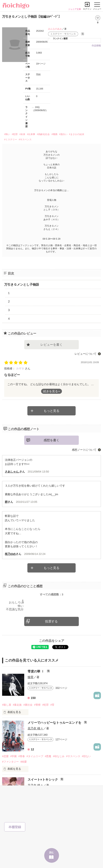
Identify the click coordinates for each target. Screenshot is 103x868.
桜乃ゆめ (10, 554)
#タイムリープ (35, 756)
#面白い (63, 134)
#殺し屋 (7, 705)
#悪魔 (48, 756)
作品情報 (96, 46)
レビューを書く (51, 345)
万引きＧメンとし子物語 (22, 284)
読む (52, 852)
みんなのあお (55, 29)
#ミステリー (11, 139)
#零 (52, 705)
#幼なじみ (59, 756)
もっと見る (51, 411)
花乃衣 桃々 (35, 728)
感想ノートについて (84, 450)
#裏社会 (28, 705)
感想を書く (51, 440)
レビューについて (86, 354)
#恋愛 (5, 756)
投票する (51, 621)
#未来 (22, 134)
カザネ (21, 368)
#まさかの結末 (77, 134)
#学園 (14, 756)
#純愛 (24, 762)
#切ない (86, 756)
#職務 (54, 134)
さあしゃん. (12, 472)
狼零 (31, 677)
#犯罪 (15, 134)
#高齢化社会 (43, 134)
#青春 (22, 756)
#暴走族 (17, 705)
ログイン (87, 9)
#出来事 (31, 134)
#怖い (7, 134)
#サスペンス (25, 139)
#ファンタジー (10, 762)
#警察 (37, 705)
